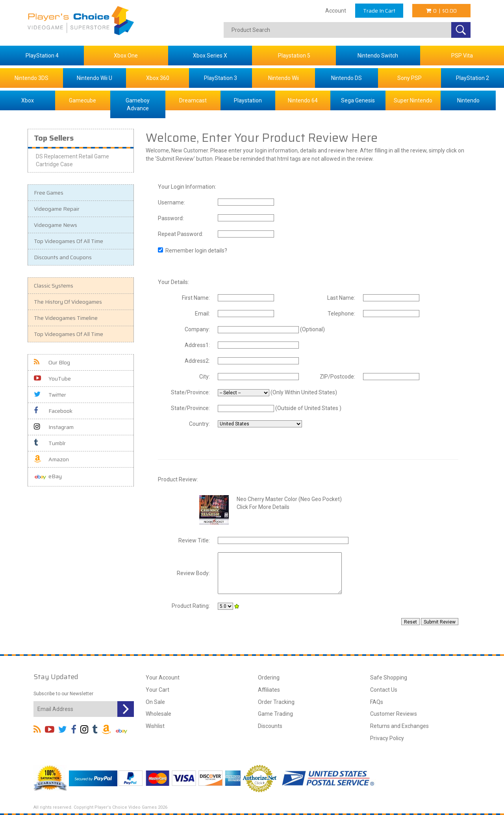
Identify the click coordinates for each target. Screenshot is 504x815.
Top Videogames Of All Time (69, 241)
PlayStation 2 (472, 78)
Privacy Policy (387, 738)
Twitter (50, 395)
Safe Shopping (389, 678)
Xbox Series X (210, 56)
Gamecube (82, 100)
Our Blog (52, 362)
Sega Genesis (358, 100)
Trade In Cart (379, 11)
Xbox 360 (158, 78)
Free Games (49, 193)
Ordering (269, 678)
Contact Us (384, 690)
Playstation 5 (294, 56)
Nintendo (468, 100)
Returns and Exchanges (399, 726)
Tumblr (50, 443)
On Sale (155, 702)
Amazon (51, 459)
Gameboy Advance (138, 104)
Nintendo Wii (283, 78)
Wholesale (158, 714)
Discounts (270, 726)
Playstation (248, 100)
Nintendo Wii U (94, 78)
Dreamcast (193, 100)
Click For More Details (263, 507)
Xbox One (126, 56)
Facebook (53, 411)
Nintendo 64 (303, 100)
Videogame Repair (57, 209)
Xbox (28, 100)
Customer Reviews (394, 714)
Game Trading (275, 714)
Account (336, 11)
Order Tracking (276, 702)
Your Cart (157, 690)
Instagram (54, 427)
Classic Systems (54, 286)
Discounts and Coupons (63, 257)
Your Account (163, 678)
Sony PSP (409, 78)
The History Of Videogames (68, 302)
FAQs (377, 702)
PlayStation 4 (42, 56)
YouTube (52, 379)
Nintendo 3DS (31, 78)
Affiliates (269, 690)
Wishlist (155, 726)
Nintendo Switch (378, 56)
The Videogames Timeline (66, 318)
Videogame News (56, 225)
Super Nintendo (413, 100)
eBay (48, 477)
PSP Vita (462, 56)
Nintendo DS (346, 78)
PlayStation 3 (220, 78)
